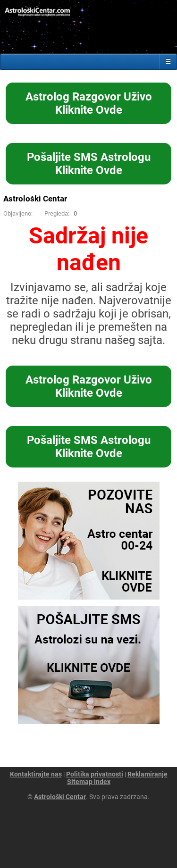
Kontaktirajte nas (36, 774)
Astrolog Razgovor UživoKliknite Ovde (89, 103)
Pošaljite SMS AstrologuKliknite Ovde (89, 164)
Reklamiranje (147, 774)
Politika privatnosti (95, 774)
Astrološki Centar (35, 199)
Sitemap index (89, 782)
